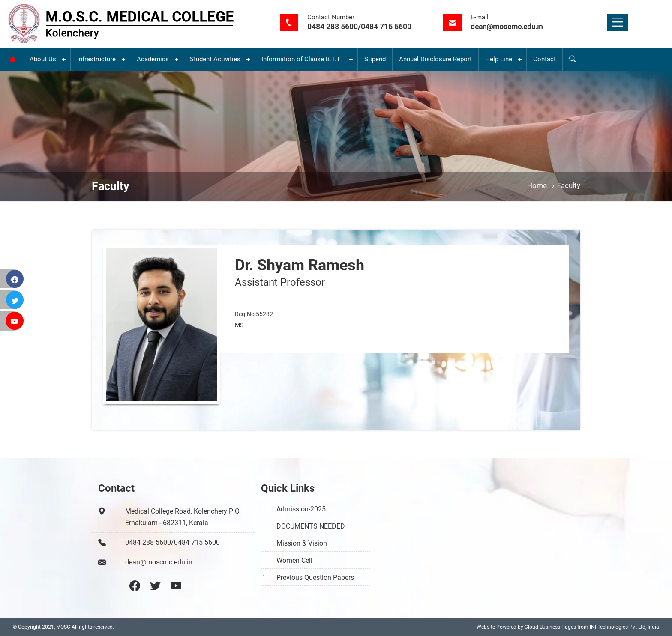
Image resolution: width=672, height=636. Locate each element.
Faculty (569, 185)
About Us (43, 59)
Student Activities (215, 59)
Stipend (375, 59)
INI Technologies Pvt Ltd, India (624, 627)
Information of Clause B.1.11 (302, 59)
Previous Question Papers (315, 578)
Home (541, 185)
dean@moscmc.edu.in (507, 27)
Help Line (499, 59)
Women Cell (294, 560)
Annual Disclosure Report (435, 59)
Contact (544, 59)
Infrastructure (96, 59)
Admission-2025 (301, 509)
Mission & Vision (302, 543)
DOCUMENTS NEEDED (311, 526)
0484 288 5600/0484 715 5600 (359, 27)
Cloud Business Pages (550, 627)
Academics (153, 59)
